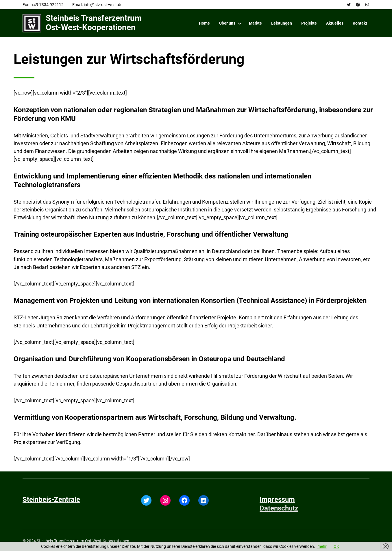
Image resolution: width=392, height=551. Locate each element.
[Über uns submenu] (240, 23)
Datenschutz (279, 508)
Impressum (277, 500)
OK (336, 546)
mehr (322, 546)
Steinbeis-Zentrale (51, 500)
